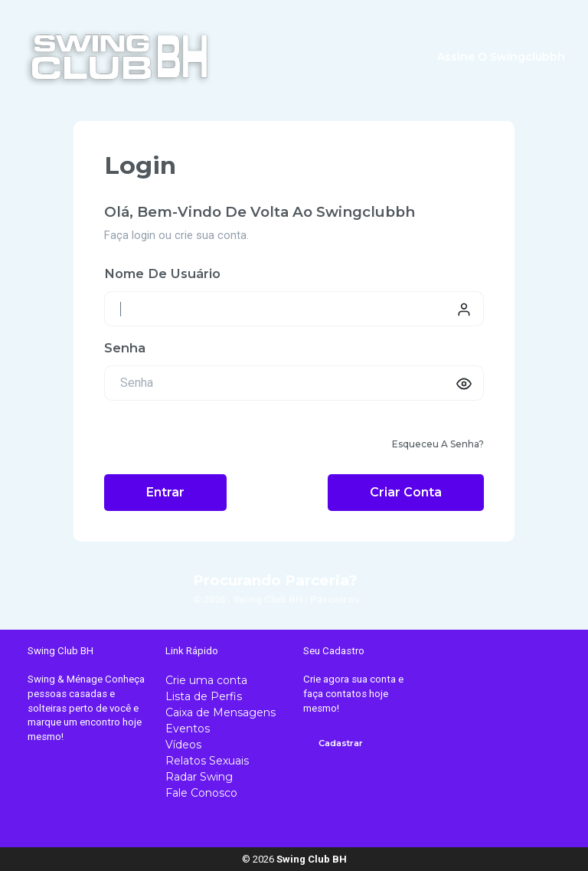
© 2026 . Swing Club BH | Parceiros (276, 599)
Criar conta (406, 492)
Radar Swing (199, 777)
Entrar (165, 492)
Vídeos (183, 745)
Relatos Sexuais (207, 761)
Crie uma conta (206, 680)
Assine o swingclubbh (501, 57)
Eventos (188, 729)
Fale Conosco (201, 793)
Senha (125, 348)
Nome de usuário (162, 273)
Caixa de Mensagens (220, 712)
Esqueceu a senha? (438, 444)
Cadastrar (341, 743)
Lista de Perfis (204, 696)
